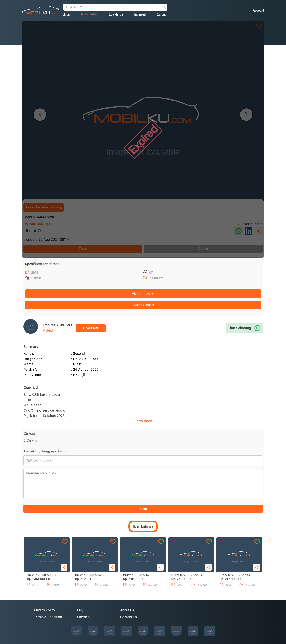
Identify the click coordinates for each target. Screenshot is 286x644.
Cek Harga (116, 15)
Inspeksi (140, 15)
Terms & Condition (48, 617)
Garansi (162, 15)
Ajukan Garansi (143, 305)
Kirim (143, 509)
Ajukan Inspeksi (143, 294)
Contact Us (129, 617)
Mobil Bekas (89, 14)
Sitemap (83, 617)
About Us (127, 610)
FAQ (80, 610)
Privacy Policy (45, 610)
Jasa (66, 15)
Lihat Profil (91, 328)
